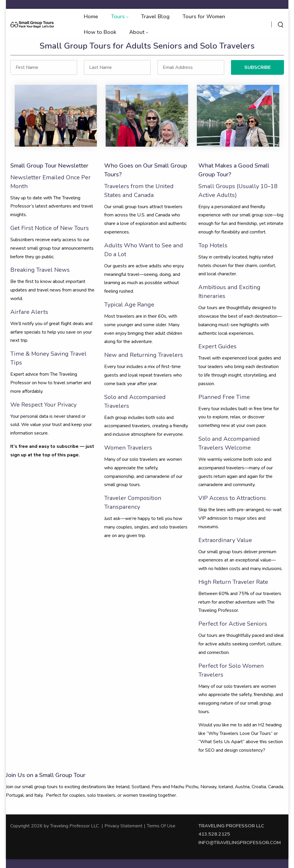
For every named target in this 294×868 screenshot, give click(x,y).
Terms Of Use (161, 826)
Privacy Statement (123, 826)
